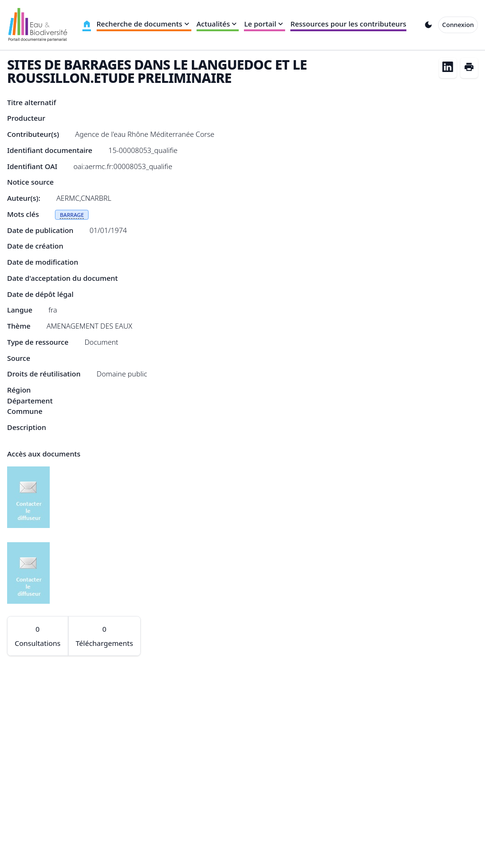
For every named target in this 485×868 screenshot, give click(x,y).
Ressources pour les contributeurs (348, 24)
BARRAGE (72, 215)
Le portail (265, 24)
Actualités (218, 24)
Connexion (458, 25)
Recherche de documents (144, 24)
